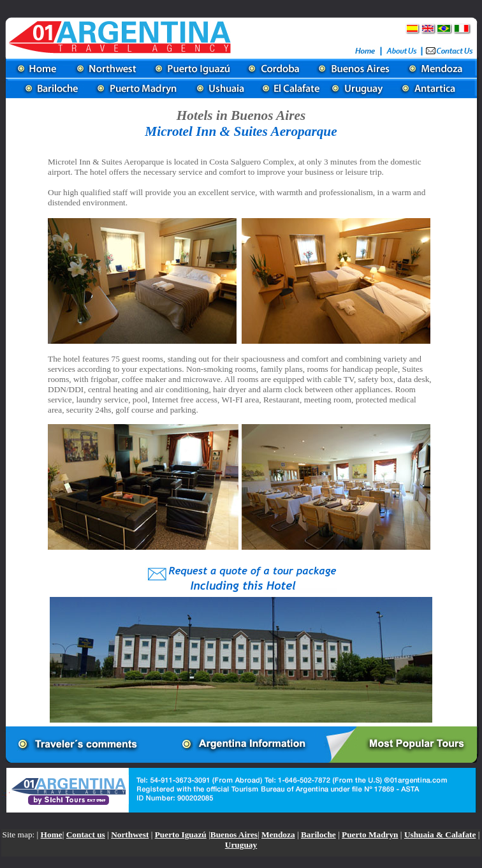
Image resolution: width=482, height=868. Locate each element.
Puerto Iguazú (181, 835)
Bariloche (318, 835)
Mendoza (278, 835)
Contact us (86, 835)
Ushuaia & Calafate (440, 835)
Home (52, 835)
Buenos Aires (234, 835)
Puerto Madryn (370, 835)
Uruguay (241, 845)
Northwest (130, 835)
